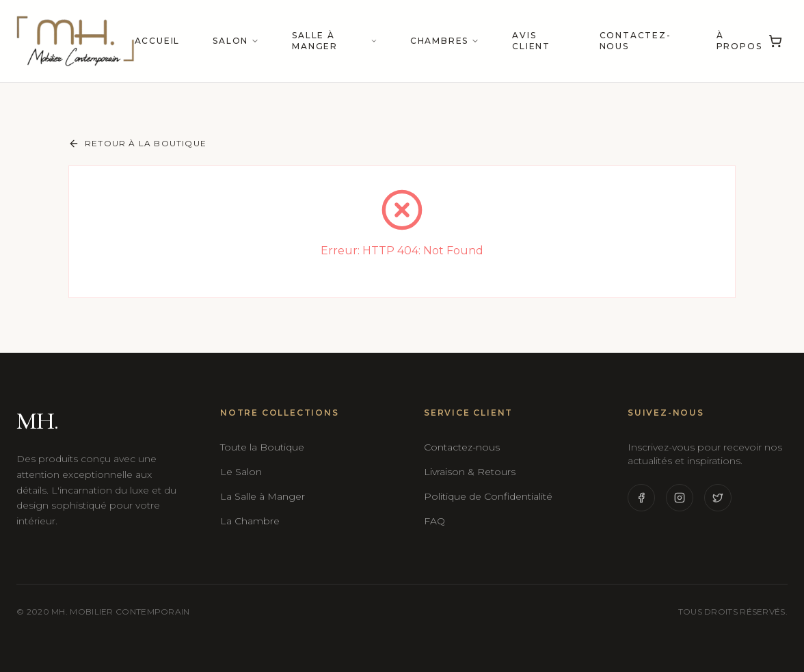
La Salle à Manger (263, 496)
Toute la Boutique (262, 447)
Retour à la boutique (137, 144)
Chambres (445, 41)
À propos (739, 41)
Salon (236, 41)
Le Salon (241, 472)
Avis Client (531, 41)
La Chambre (250, 521)
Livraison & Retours (470, 472)
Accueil (158, 41)
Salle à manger (335, 41)
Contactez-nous (635, 41)
